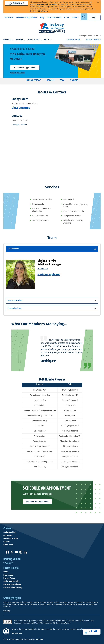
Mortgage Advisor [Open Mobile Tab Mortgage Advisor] (15, 300)
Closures (74, 80)
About (47, 40)
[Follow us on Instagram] (21, 553)
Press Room (8, 545)
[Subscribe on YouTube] (16, 553)
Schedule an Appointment (27, 18)
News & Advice (35, 40)
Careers (7, 542)
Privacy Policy (9, 578)
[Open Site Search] (84, 17)
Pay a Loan (9, 18)
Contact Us (8, 536)
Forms (6, 572)
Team (62, 80)
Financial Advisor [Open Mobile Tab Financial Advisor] (15, 308)
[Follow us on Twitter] (12, 553)
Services (51, 80)
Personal (9, 40)
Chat (94, 631)
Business (21, 40)
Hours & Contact (34, 80)
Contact (75, 18)
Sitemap (7, 611)
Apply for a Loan (73, 40)
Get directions (18, 73)
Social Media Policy (11, 581)
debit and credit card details (47, 4)
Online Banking (10, 532)
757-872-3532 (43, 269)
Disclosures (8, 575)
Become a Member (93, 40)
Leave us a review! (19, 125)
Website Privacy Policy (13, 588)
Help (42, 18)
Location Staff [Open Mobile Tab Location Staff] (13, 249)
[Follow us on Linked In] (25, 553)
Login (95, 18)
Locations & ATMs (54, 18)
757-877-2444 (42, 11)
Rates (67, 18)
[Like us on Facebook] (7, 553)
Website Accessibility (12, 585)
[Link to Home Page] (52, 29)
